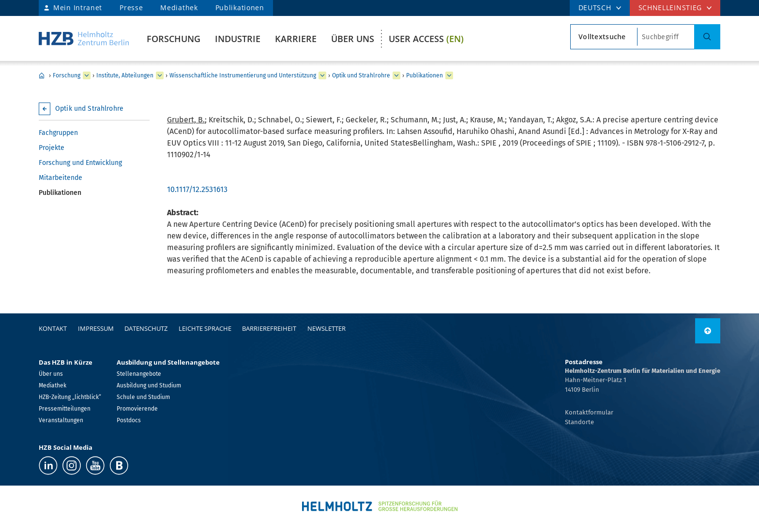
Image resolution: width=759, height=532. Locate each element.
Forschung (174, 39)
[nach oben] (708, 331)
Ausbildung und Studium (149, 385)
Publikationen (240, 7)
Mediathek (179, 7)
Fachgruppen (58, 133)
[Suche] (707, 37)
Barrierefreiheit (269, 328)
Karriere (296, 39)
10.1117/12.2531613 (197, 189)
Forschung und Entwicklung (80, 163)
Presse (131, 7)
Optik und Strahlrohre (361, 75)
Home (42, 75)
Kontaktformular (589, 412)
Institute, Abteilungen (125, 75)
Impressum (96, 328)
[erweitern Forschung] (87, 75)
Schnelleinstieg (670, 7)
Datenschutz (146, 328)
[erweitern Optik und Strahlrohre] (396, 75)
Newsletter (326, 328)
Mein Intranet (78, 7)
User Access (426, 39)
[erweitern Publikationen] (449, 75)
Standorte (579, 422)
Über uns (353, 39)
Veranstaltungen (61, 420)
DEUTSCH (595, 7)
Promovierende (137, 409)
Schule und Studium (143, 397)
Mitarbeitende (61, 178)
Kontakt (53, 328)
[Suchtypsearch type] (604, 37)
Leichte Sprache (205, 328)
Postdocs (129, 420)
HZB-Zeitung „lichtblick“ (70, 397)
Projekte (52, 148)
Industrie (238, 39)
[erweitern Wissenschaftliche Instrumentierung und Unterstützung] (322, 75)
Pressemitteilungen (65, 409)
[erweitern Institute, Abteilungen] (160, 75)
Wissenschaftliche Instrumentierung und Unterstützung (243, 75)
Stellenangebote (139, 374)
